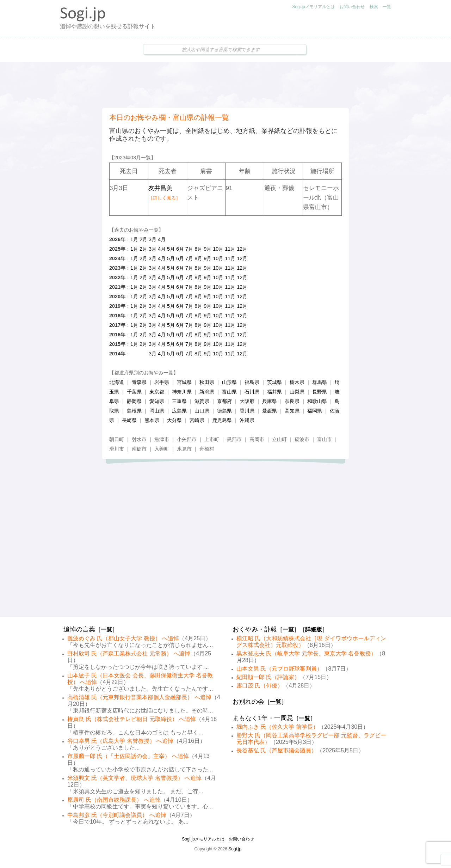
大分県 (174, 420)
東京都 (157, 392)
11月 (230, 249)
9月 (208, 249)
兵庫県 (270, 401)
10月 (218, 249)
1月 (134, 239)
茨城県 (274, 382)
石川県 (252, 392)
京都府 (224, 401)
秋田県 (207, 382)
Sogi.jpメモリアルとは (313, 7)
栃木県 (297, 382)
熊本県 (152, 420)
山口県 (202, 411)
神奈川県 (182, 392)
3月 (153, 239)
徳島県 (224, 411)
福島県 (252, 382)
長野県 (320, 392)
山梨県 (297, 392)
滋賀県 (202, 401)
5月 (171, 249)
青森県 (139, 382)
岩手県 (162, 382)
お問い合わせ (352, 7)
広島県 (179, 411)
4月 (162, 239)
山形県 (229, 382)
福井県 (274, 392)
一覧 (387, 7)
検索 (374, 7)
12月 (242, 249)
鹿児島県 (222, 420)
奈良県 (292, 401)
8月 (198, 249)
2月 (143, 239)
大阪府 (247, 401)
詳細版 (314, 629)
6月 (180, 249)
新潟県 (207, 392)
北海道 (117, 382)
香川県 (247, 411)
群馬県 (320, 382)
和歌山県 (317, 401)
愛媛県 (270, 411)
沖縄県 (247, 420)
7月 (189, 249)
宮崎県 (197, 420)
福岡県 (315, 411)
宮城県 (184, 382)
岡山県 (157, 411)
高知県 (292, 411)
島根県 (134, 411)
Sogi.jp (235, 849)
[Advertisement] (225, 85)
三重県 (179, 401)
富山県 (229, 392)
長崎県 (129, 420)
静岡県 (134, 401)
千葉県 (134, 392)
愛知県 (157, 401)
